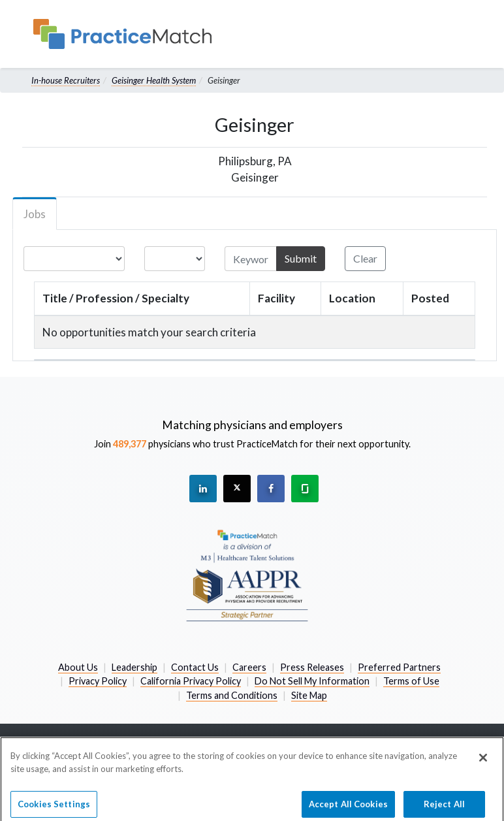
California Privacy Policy (191, 681)
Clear (365, 258)
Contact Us (195, 667)
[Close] (483, 782)
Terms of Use (411, 681)
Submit (301, 258)
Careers (249, 667)
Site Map (309, 695)
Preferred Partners (399, 667)
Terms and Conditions (232, 695)
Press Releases (312, 667)
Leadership (134, 667)
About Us (78, 667)
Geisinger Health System (154, 80)
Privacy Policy (98, 681)
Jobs (35, 214)
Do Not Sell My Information (312, 681)
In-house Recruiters (66, 80)
